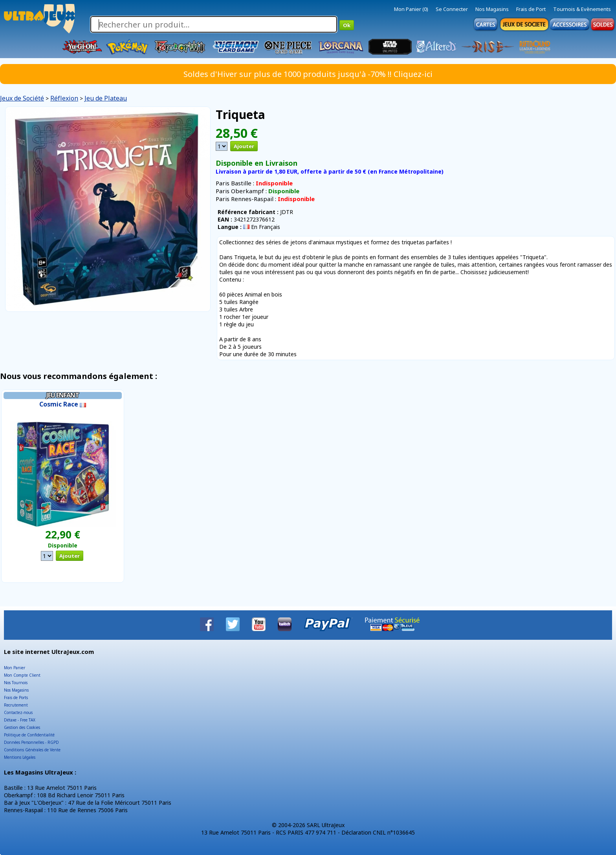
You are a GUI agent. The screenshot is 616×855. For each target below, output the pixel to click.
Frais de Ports (16, 698)
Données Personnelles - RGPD (31, 742)
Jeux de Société (22, 98)
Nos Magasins (492, 9)
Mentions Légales (20, 757)
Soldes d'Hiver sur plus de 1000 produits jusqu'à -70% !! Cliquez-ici (308, 74)
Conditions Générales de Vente (32, 750)
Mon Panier (15, 668)
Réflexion (64, 98)
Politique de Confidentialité (29, 735)
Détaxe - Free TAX (20, 720)
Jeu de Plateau (106, 98)
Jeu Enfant (63, 395)
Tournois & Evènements (582, 9)
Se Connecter (452, 9)
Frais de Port (531, 9)
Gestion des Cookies (22, 727)
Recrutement (16, 705)
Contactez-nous (18, 712)
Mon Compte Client (22, 675)
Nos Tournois (16, 683)
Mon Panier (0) (411, 9)
